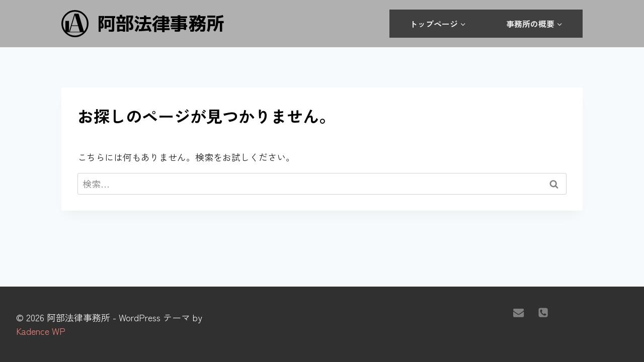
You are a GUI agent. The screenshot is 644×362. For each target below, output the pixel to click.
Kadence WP (41, 331)
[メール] (519, 312)
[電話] (543, 312)
